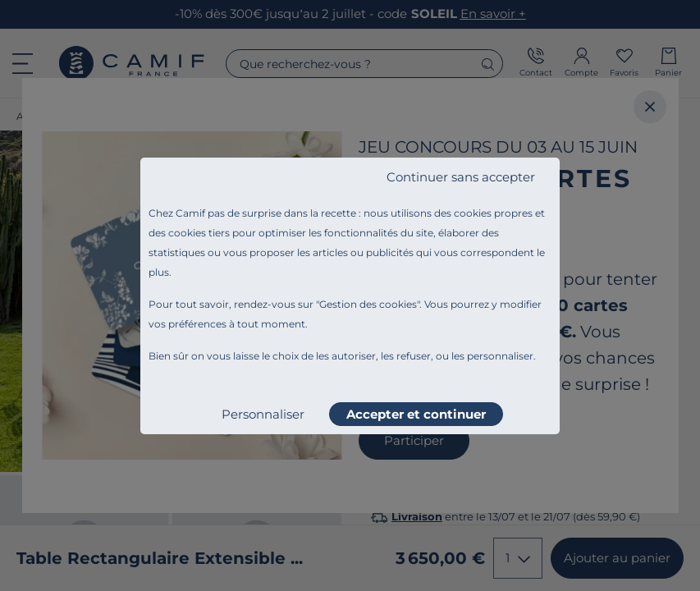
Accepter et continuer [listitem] (416, 414)
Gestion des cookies (368, 304)
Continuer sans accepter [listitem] (461, 177)
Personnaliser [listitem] (263, 414)
